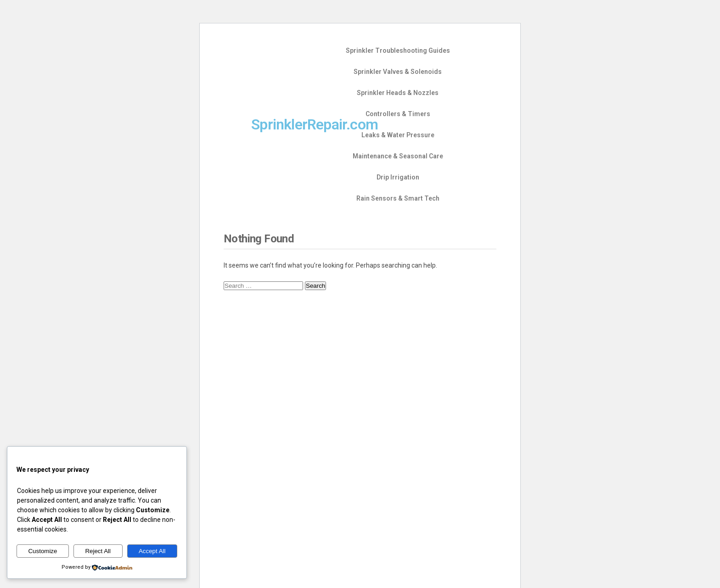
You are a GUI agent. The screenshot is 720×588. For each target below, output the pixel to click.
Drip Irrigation (398, 177)
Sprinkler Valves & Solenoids (398, 72)
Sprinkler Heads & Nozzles (398, 93)
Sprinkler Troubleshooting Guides (398, 50)
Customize (42, 551)
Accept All (152, 551)
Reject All (98, 551)
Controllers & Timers (398, 114)
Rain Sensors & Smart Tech (398, 198)
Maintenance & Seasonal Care (398, 156)
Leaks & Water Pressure (398, 135)
